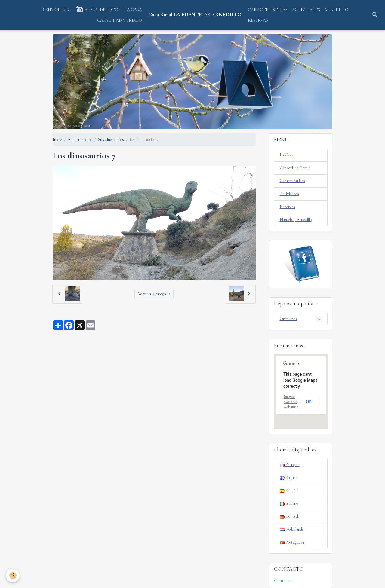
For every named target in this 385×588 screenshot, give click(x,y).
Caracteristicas (292, 181)
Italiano (289, 503)
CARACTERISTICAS (268, 10)
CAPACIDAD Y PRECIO (120, 20)
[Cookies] (13, 576)
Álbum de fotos (80, 140)
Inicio (57, 140)
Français (290, 465)
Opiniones (301, 319)
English (289, 478)
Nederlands (292, 529)
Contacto (283, 580)
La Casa (286, 155)
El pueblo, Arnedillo (296, 220)
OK (309, 402)
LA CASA (133, 9)
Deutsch (290, 516)
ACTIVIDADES (306, 10)
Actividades (289, 194)
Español (289, 490)
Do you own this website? (291, 402)
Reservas (287, 207)
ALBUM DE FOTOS (98, 9)
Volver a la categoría (154, 294)
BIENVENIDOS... (57, 9)
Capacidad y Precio (295, 168)
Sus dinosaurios (111, 140)
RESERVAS (258, 20)
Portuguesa (292, 542)
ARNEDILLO (336, 10)
